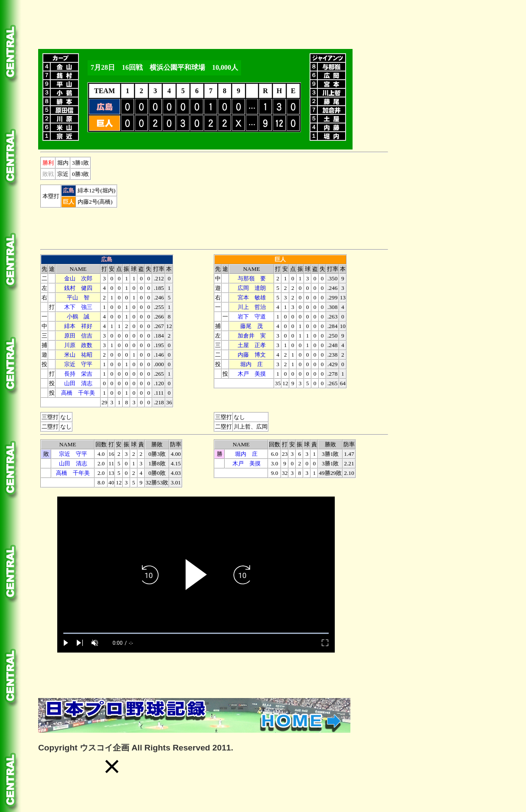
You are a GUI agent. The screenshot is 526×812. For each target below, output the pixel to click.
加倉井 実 (252, 336)
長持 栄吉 (78, 374)
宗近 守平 (78, 364)
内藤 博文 (252, 355)
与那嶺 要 (252, 278)
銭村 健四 (78, 288)
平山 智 (78, 297)
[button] (112, 767)
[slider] (196, 633)
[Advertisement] (196, 23)
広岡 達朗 (252, 288)
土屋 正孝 (252, 345)
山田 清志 (78, 383)
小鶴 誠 (78, 317)
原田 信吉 (78, 336)
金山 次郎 (78, 278)
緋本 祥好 (78, 326)
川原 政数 (78, 345)
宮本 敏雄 (252, 297)
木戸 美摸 (252, 374)
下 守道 (252, 317)
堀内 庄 (252, 364)
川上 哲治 (252, 307)
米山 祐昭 (78, 355)
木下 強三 (78, 307)
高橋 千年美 (78, 393)
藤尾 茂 (252, 326)
